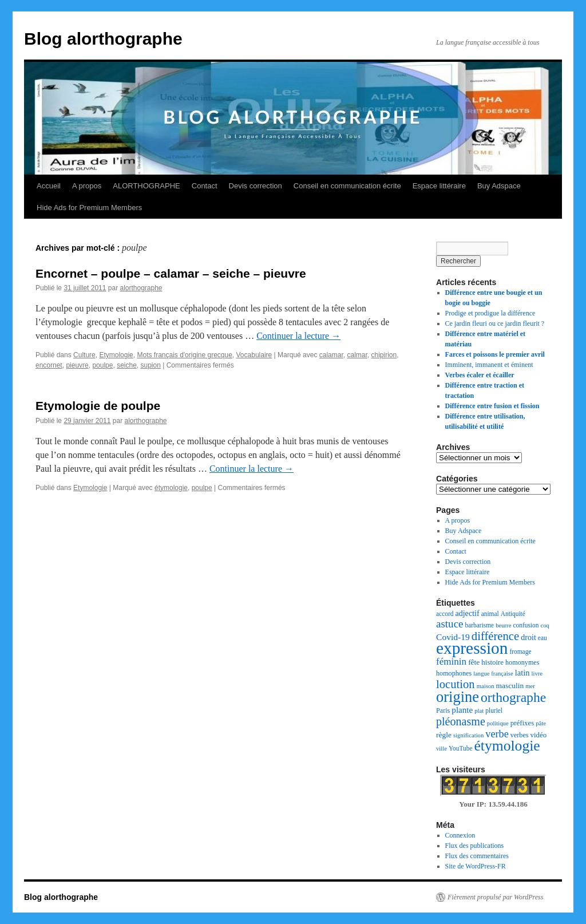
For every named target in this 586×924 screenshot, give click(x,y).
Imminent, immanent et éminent (489, 365)
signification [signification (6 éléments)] (468, 735)
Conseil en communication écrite (347, 186)
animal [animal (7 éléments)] (490, 614)
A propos (87, 186)
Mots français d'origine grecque (184, 355)
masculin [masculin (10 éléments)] (510, 686)
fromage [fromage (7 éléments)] (520, 651)
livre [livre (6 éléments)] (537, 674)
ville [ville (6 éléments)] (442, 749)
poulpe (102, 365)
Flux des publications (475, 846)
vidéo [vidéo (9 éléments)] (539, 735)
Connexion (460, 835)
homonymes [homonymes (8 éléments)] (522, 662)
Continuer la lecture (298, 336)
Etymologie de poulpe (98, 406)
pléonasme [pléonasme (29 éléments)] (461, 721)
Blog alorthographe (103, 39)
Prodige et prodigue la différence (490, 313)
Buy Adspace (499, 186)
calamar (331, 355)
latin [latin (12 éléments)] (522, 673)
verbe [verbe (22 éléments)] (497, 734)
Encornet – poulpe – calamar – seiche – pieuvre (171, 273)
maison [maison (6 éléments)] (486, 686)
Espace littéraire (439, 186)
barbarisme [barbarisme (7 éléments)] (480, 625)
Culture (84, 355)
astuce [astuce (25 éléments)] (450, 624)
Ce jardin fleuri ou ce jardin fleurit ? (495, 323)
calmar (357, 355)
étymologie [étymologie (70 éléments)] (507, 746)
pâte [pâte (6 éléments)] (541, 723)
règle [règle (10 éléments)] (444, 735)
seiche (127, 365)
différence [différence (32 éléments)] (495, 636)
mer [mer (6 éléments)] (530, 686)
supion (150, 365)
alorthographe (141, 288)
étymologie (171, 488)
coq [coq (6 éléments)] (545, 625)
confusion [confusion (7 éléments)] (526, 625)
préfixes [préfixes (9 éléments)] (522, 723)
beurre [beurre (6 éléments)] (503, 625)
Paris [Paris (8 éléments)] (443, 710)
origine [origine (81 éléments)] (458, 697)
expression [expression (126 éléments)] (472, 648)
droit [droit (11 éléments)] (528, 637)
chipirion (384, 355)
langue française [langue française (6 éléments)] (493, 674)
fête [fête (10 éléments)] (474, 662)
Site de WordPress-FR (476, 866)
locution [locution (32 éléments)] (456, 684)
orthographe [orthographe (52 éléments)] (513, 697)
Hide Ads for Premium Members (89, 208)
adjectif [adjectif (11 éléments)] (467, 613)
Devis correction (256, 186)
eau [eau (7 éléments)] (543, 638)
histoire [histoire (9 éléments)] (492, 662)
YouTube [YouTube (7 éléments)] (461, 748)
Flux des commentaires (477, 856)
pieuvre (77, 365)
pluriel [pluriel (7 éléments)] (494, 710)
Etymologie (116, 355)
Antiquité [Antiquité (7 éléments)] (513, 614)
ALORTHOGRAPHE (146, 186)
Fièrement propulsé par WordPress (495, 897)
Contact (205, 186)
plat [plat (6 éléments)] (479, 711)
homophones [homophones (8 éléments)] (454, 673)
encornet (49, 365)
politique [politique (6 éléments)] (498, 723)
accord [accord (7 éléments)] (445, 614)
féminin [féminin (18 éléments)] (451, 662)
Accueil (49, 186)
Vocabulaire (254, 355)
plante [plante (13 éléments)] (462, 710)
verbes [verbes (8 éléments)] (520, 735)
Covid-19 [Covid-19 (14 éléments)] (453, 637)
